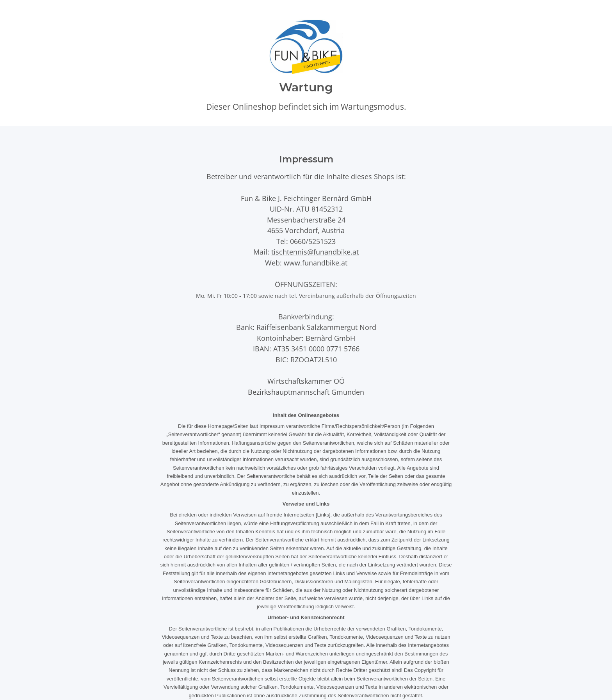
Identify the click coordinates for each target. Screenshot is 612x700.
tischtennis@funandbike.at (315, 252)
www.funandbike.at (316, 263)
